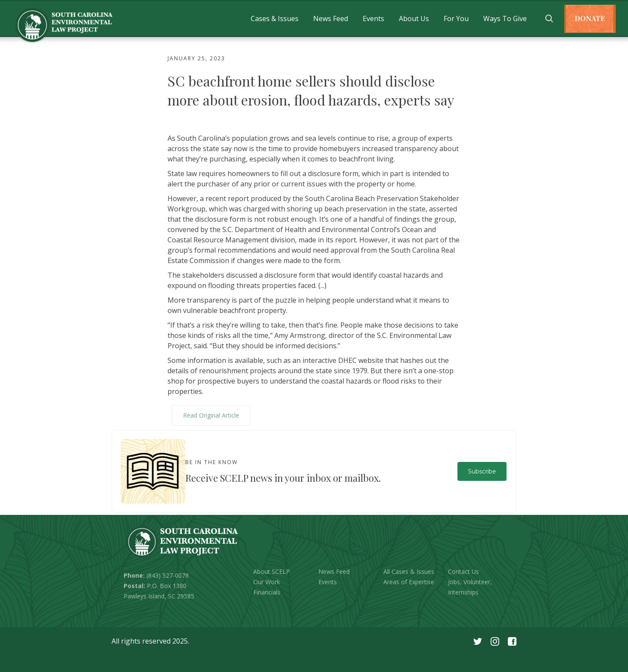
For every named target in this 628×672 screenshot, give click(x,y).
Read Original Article (211, 415)
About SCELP (272, 571)
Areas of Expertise (409, 582)
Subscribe (482, 471)
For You (456, 19)
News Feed (331, 19)
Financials (267, 592)
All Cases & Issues (409, 571)
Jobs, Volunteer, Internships (470, 587)
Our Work (267, 582)
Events (373, 19)
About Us (414, 19)
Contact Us (463, 571)
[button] (275, 19)
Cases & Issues (275, 19)
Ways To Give (505, 19)
